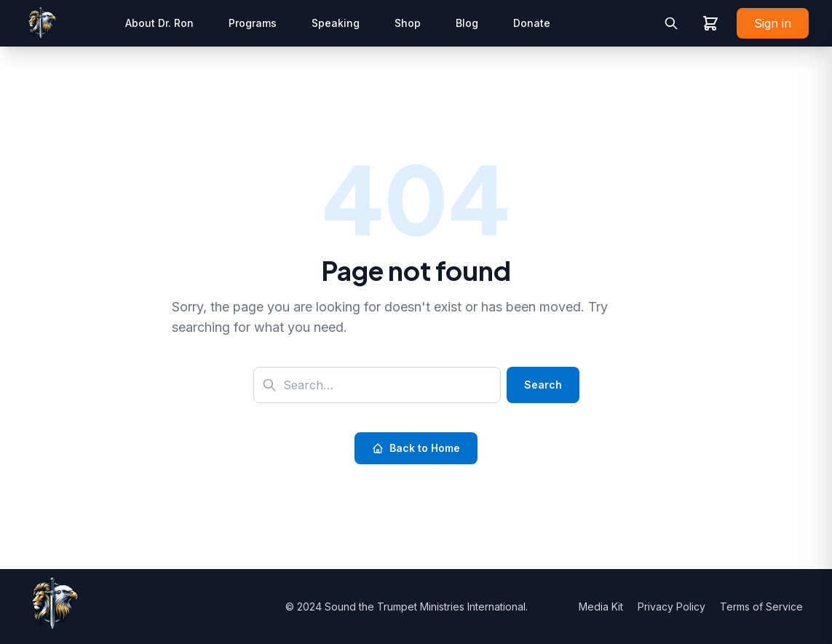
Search (543, 385)
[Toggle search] (671, 23)
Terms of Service (761, 607)
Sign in (773, 23)
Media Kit (602, 607)
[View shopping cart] (710, 23)
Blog (467, 23)
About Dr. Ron (159, 23)
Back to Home (416, 448)
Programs (253, 23)
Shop (408, 23)
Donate (532, 23)
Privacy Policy (673, 607)
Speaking (336, 23)
